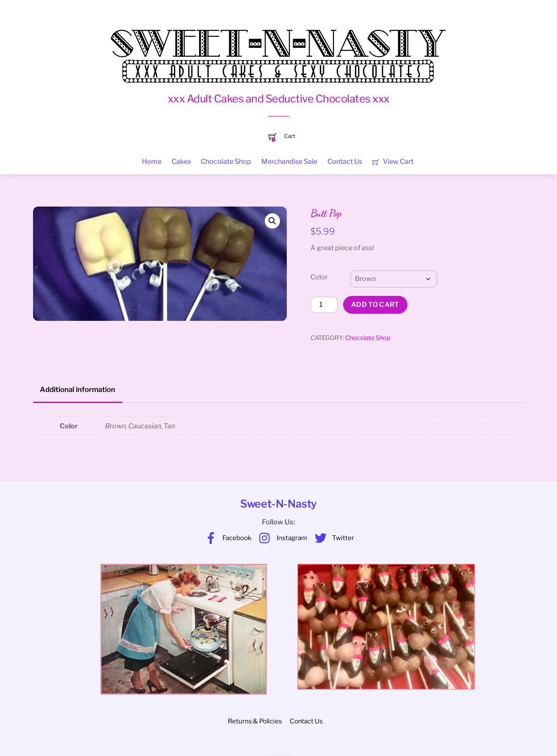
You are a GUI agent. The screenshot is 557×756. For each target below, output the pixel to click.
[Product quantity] (324, 305)
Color (319, 277)
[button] (272, 221)
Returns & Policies (255, 721)
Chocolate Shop (226, 161)
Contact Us (345, 161)
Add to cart (375, 305)
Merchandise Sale (289, 161)
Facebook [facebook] (226, 538)
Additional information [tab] (78, 389)
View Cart (393, 161)
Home (152, 161)
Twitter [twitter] (332, 538)
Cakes (181, 161)
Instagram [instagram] (281, 538)
